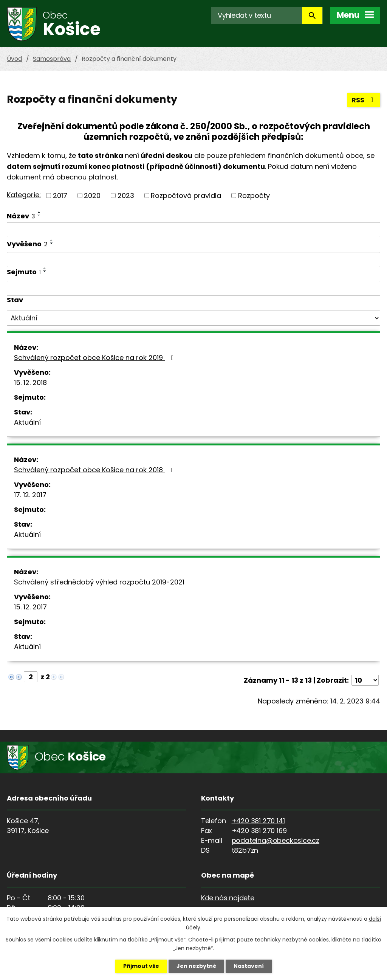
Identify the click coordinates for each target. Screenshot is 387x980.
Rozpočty (254, 196)
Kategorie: (24, 195)
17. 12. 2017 (30, 495)
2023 (126, 196)
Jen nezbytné (196, 966)
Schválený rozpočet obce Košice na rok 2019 (95, 358)
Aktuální (27, 422)
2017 (60, 196)
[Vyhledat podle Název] (193, 230)
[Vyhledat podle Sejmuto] (193, 288)
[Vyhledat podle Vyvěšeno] (193, 260)
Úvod (14, 59)
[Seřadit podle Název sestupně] (39, 215)
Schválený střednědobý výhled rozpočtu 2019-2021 (99, 582)
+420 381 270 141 (258, 821)
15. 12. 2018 (30, 383)
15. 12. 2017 (30, 607)
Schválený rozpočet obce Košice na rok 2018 (95, 470)
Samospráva (52, 59)
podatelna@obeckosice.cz (276, 840)
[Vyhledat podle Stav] (193, 318)
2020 (92, 196)
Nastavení (249, 966)
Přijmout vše (141, 966)
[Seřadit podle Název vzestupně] (39, 212)
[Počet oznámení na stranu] (365, 680)
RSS (364, 100)
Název (21, 216)
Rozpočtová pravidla (186, 196)
